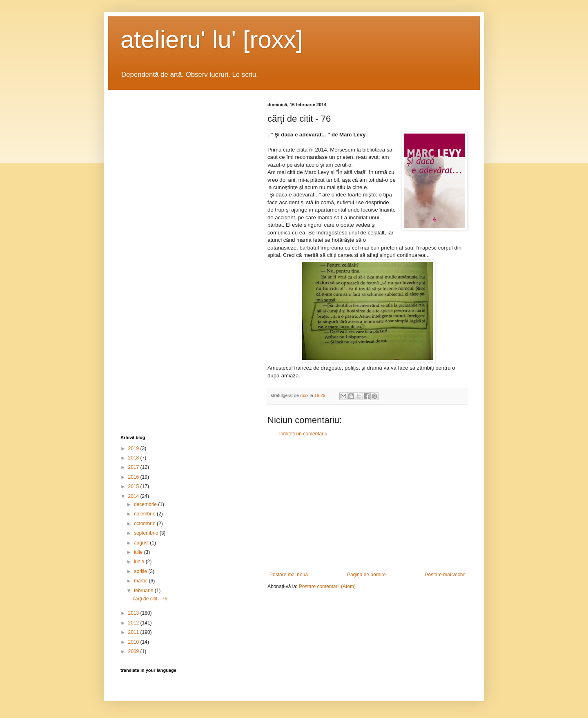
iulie (139, 552)
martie (141, 581)
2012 (134, 623)
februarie (144, 591)
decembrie (146, 504)
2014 (134, 496)
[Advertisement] (367, 504)
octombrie (145, 524)
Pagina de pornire (366, 575)
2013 (134, 613)
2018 (134, 458)
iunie (140, 562)
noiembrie (145, 514)
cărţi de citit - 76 (150, 599)
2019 (134, 448)
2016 (134, 477)
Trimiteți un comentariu (303, 434)
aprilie (141, 571)
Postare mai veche (445, 575)
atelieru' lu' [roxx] (212, 39)
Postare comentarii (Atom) (327, 586)
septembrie (147, 533)
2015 (134, 486)
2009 (134, 651)
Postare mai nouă (289, 575)
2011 (134, 632)
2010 (134, 642)
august (142, 543)
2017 (134, 467)
